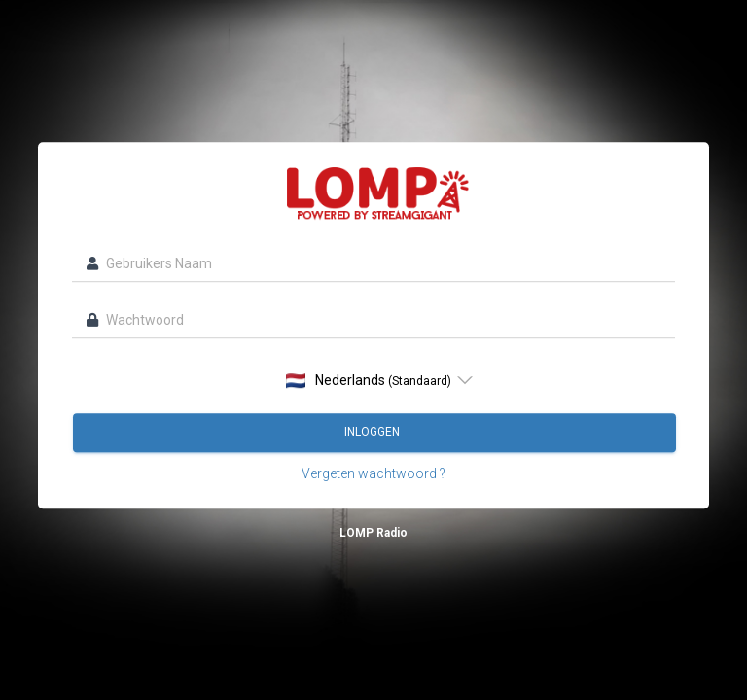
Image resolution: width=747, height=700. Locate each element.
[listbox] (374, 380)
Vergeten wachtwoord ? (373, 473)
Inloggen (373, 432)
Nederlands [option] (369, 381)
